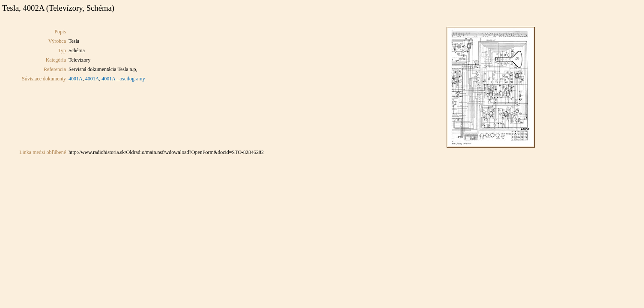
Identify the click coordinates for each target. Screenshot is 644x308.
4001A (76, 79)
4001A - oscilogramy (123, 79)
